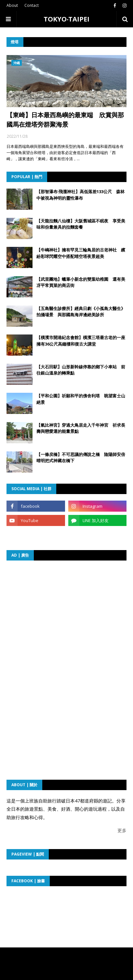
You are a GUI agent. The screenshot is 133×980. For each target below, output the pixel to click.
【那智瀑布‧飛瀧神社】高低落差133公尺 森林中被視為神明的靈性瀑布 (80, 195)
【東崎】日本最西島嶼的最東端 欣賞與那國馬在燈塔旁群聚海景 (65, 120)
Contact (32, 5)
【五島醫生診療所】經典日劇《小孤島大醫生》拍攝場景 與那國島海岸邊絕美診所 (81, 312)
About (12, 5)
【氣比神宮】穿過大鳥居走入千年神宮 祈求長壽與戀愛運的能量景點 (81, 428)
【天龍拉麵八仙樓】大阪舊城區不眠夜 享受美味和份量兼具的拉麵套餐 (81, 224)
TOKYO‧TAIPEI (66, 19)
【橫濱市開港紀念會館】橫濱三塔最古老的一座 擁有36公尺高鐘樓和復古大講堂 (81, 341)
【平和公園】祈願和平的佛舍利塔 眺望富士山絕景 (81, 399)
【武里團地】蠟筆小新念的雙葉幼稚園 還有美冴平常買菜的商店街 (81, 282)
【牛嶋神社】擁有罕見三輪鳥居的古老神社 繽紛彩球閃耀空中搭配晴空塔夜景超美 (81, 253)
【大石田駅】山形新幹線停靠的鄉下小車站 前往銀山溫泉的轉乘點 (81, 370)
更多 (122, 830)
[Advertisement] (67, 608)
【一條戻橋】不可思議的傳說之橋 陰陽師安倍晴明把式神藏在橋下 (81, 458)
